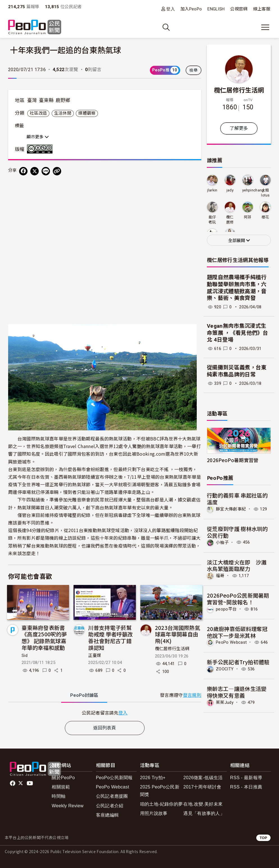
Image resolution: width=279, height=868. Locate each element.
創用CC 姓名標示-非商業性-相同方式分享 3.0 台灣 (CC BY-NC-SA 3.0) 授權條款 (41, 149)
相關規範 (61, 787)
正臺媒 (95, 655)
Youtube (30, 783)
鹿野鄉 (63, 100)
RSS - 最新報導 (246, 778)
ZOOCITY (225, 669)
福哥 (220, 576)
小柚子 (222, 542)
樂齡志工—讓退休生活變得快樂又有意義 (237, 692)
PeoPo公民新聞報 (114, 778)
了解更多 (239, 128)
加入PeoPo (191, 9)
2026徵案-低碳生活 (203, 778)
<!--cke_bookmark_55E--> (105, 242)
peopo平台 (226, 609)
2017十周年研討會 (202, 787)
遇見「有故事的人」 (204, 813)
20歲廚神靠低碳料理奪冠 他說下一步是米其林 (237, 632)
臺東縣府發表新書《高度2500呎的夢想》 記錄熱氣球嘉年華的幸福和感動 (44, 638)
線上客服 (262, 9)
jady (230, 190)
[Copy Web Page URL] (57, 171)
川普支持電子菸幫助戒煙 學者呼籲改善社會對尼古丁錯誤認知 (110, 638)
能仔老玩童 (212, 220)
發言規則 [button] (192, 695)
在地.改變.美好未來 (203, 804)
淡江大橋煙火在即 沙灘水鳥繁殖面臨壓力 (237, 565)
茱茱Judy (225, 702)
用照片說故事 (154, 813)
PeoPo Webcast (231, 642)
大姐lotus (265, 193)
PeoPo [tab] (84, 695)
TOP (263, 838)
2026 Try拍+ (153, 778)
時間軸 (59, 796)
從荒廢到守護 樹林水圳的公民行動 (237, 532)
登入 (171, 9)
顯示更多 (38, 137)
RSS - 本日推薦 (246, 787)
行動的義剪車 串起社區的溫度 (237, 499)
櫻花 (265, 217)
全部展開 (239, 241)
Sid (25, 655)
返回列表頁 (105, 728)
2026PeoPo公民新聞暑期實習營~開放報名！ (238, 599)
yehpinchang (253, 190)
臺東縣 (46, 100)
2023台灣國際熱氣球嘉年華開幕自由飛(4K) (178, 634)
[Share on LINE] (46, 171)
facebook (13, 783)
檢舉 (194, 70)
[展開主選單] (265, 27)
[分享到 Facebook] (23, 171)
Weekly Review (68, 806)
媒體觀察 (87, 113)
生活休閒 (63, 113)
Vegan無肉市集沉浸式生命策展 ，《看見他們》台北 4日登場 (237, 333)
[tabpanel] (105, 713)
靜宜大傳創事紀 (231, 509)
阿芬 (248, 217)
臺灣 (32, 100)
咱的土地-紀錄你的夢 (162, 804)
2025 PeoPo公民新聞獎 (160, 791)
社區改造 (38, 113)
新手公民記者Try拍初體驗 (238, 662)
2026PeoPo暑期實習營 (233, 460)
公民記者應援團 (112, 796)
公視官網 (239, 9)
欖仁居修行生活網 (172, 649)
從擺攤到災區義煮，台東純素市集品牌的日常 (237, 371)
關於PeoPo (63, 778)
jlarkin (212, 190)
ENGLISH (216, 9)
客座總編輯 (108, 815)
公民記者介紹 (110, 806)
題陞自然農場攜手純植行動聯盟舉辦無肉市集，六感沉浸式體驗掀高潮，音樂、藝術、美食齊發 (237, 288)
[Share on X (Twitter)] (35, 171)
